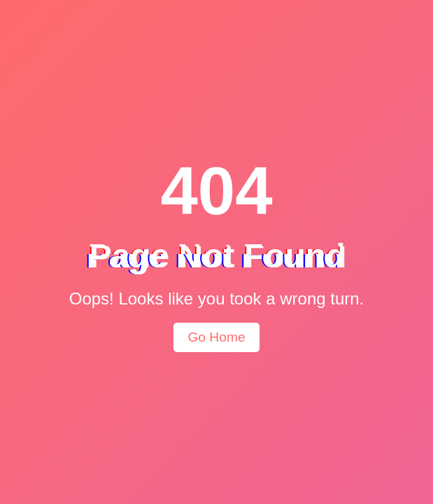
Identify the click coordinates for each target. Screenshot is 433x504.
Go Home (216, 337)
